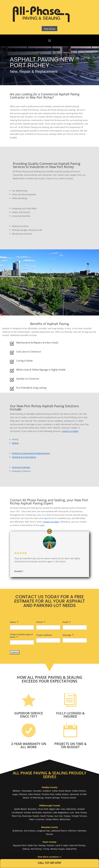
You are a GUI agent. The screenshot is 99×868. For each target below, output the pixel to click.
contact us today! (70, 431)
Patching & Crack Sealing (24, 457)
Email (67, 622)
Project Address (44, 635)
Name (14, 622)
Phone (41, 622)
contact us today (51, 522)
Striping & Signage (21, 467)
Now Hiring (49, 29)
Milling (15, 443)
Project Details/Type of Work (21, 636)
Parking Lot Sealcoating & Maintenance (31, 453)
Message (68, 635)
